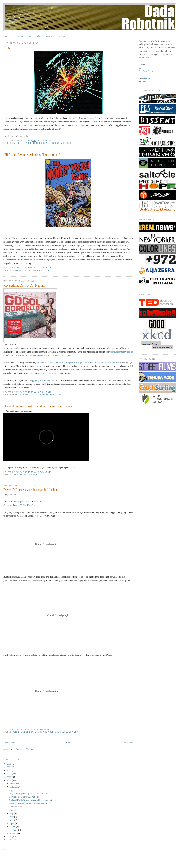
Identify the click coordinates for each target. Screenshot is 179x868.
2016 (9, 764)
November (15, 784)
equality (34, 732)
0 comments (45, 141)
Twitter (144, 81)
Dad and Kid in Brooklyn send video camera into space (38, 406)
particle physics (22, 143)
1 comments (45, 268)
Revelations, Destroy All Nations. (25, 285)
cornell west (20, 732)
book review (20, 270)
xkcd (69, 143)
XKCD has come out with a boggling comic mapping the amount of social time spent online (78, 362)
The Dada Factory (147, 71)
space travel (31, 475)
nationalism (47, 395)
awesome (17, 475)
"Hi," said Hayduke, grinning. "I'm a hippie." (32, 155)
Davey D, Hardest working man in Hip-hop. (31, 490)
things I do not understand (49, 143)
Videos (61, 36)
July (12, 813)
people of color (70, 732)
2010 (9, 780)
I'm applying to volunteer (39, 380)
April (12, 823)
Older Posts (128, 743)
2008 (9, 840)
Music (36, 395)
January (13, 833)
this (26, 136)
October (14, 787)
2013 (9, 770)
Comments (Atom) (24, 749)
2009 (9, 836)
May (12, 820)
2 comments (45, 472)
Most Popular (35, 36)
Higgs (7, 47)
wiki (9, 136)
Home (8, 36)
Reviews (49, 36)
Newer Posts (9, 743)
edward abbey (36, 270)
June (12, 817)
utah (48, 270)
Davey (141, 68)
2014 (9, 767)
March (13, 826)
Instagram (146, 78)
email (147, 58)
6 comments (45, 392)
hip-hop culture (50, 732)
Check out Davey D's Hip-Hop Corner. (21, 505)
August (13, 810)
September (15, 807)
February (14, 830)
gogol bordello (22, 395)
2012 (9, 774)
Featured (20, 36)
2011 (9, 777)
